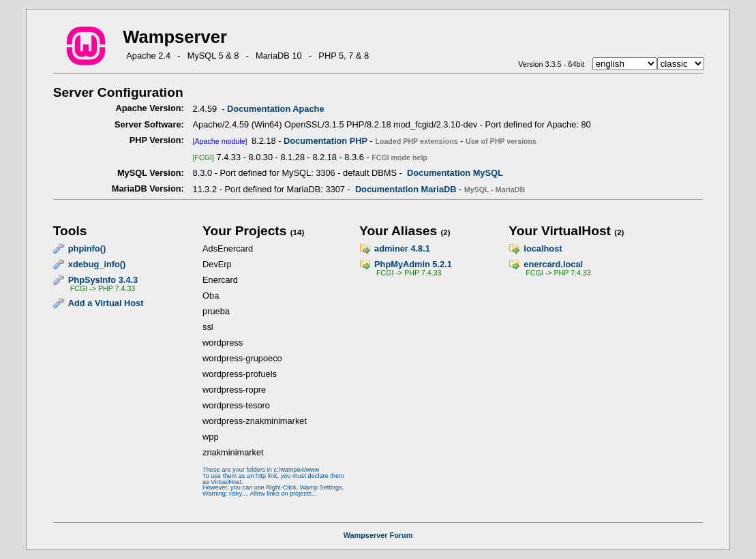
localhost (543, 248)
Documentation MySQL (455, 173)
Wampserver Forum (378, 535)
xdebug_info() (97, 264)
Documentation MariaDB (406, 189)
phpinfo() (87, 248)
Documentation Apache (275, 109)
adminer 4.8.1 (402, 248)
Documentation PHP (326, 141)
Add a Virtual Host (106, 303)
